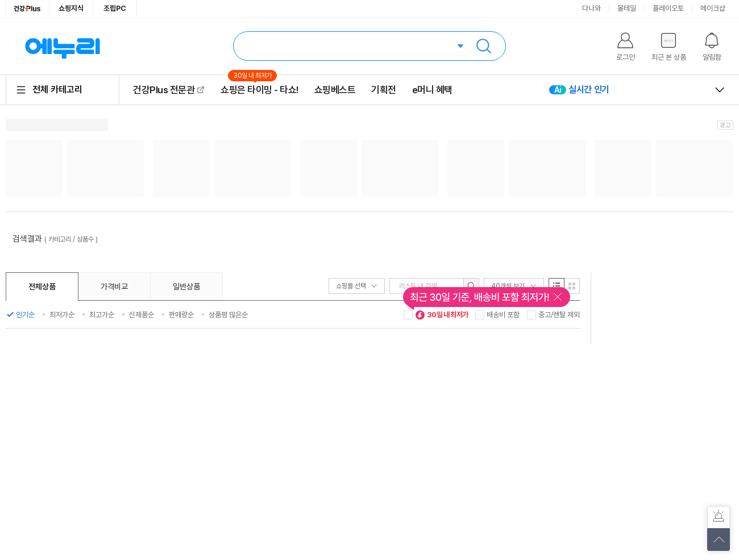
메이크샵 (713, 8)
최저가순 (62, 315)
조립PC (115, 8)
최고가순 (102, 315)
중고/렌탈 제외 (559, 315)
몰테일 (627, 8)
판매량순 (181, 315)
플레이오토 (668, 8)
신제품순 (142, 315)
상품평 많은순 (228, 315)
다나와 (591, 8)
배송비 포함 (503, 315)
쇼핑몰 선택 (357, 286)
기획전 (384, 90)
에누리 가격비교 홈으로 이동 (63, 46)
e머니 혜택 (432, 90)
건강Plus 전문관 (164, 90)
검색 (484, 46)
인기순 (25, 315)
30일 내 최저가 (442, 315)
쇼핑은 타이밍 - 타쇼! (260, 90)
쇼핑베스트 (335, 90)
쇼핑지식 (71, 8)
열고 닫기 (720, 90)
